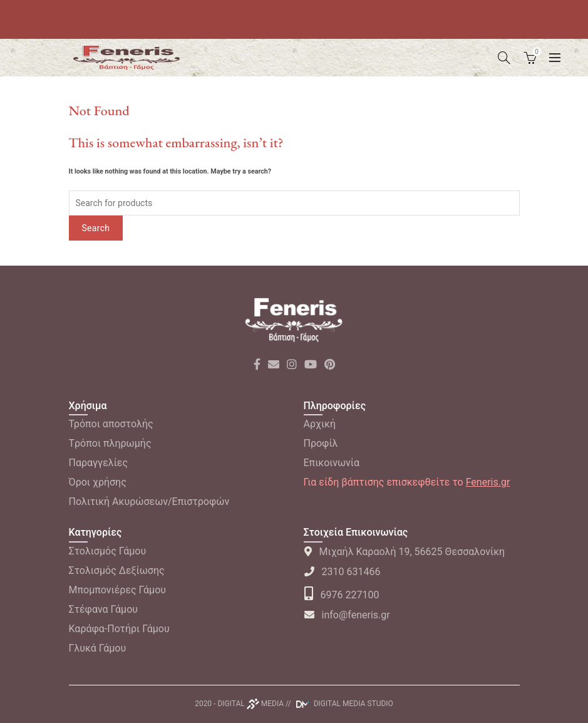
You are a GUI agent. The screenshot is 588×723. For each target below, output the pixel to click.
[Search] (504, 58)
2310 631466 (342, 572)
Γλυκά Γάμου (98, 648)
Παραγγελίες (99, 463)
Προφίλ (321, 443)
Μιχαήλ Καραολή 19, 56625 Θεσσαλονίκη (405, 552)
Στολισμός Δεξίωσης (117, 570)
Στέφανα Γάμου (104, 609)
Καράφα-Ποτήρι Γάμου (119, 629)
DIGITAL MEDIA (250, 704)
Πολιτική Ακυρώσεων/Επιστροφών (149, 502)
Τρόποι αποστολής (111, 424)
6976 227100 (342, 595)
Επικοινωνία (332, 463)
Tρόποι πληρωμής (110, 443)
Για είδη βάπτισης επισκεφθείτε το (407, 482)
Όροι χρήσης (98, 482)
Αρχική (320, 424)
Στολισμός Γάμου (108, 551)
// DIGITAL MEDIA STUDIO (339, 704)
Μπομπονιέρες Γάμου (118, 590)
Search (96, 228)
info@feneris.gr (347, 615)
